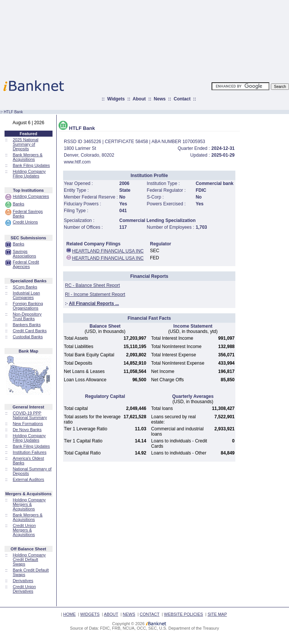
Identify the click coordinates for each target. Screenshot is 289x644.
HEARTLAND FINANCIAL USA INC (108, 251)
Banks (19, 204)
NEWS (129, 614)
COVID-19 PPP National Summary (30, 415)
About (139, 99)
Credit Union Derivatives (24, 589)
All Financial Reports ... (94, 304)
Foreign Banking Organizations (28, 306)
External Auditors (29, 479)
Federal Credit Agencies (26, 264)
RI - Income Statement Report (95, 294)
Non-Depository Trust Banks (27, 316)
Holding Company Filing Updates (29, 174)
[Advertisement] (178, 38)
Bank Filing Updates (31, 165)
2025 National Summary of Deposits (26, 144)
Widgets (116, 99)
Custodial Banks (28, 337)
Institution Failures (30, 452)
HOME (69, 614)
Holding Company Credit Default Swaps (29, 559)
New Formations (28, 424)
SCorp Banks (25, 287)
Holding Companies (31, 196)
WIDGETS (90, 614)
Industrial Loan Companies (26, 295)
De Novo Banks (27, 430)
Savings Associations (25, 254)
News (160, 99)
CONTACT (150, 614)
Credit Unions (25, 222)
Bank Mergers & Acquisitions (28, 157)
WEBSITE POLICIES (183, 614)
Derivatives (23, 581)
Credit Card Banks (30, 331)
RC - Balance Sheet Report (92, 285)
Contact (182, 99)
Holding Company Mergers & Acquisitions (29, 504)
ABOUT (111, 614)
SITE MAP (217, 614)
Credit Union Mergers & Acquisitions (24, 530)
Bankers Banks (27, 325)
